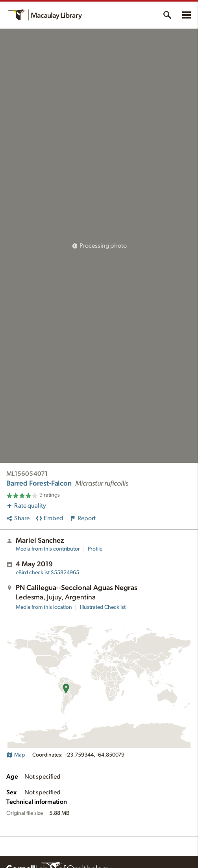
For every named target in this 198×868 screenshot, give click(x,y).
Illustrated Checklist (103, 607)
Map (16, 755)
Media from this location (44, 607)
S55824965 (47, 573)
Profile (95, 549)
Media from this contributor (48, 549)
